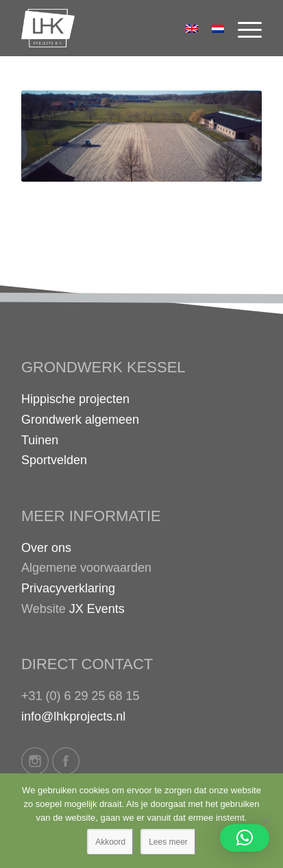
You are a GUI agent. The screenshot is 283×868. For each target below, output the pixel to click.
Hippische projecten (75, 399)
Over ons (46, 548)
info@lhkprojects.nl (73, 716)
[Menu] (243, 28)
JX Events (97, 609)
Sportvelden (54, 460)
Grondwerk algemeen (80, 420)
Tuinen (40, 440)
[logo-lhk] (118, 28)
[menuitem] (243, 28)
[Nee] (266, 821)
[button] (245, 838)
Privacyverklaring (68, 588)
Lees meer (168, 842)
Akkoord (110, 842)
